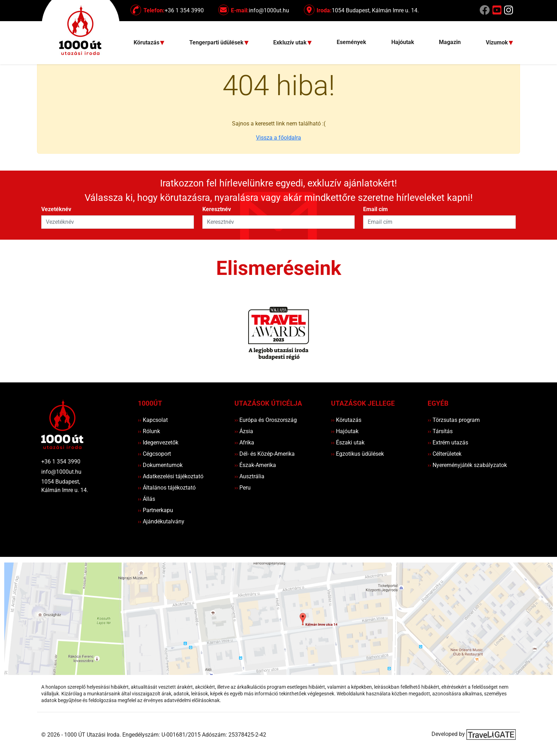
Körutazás (346, 420)
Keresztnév (217, 209)
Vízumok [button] (498, 43)
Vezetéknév (56, 209)
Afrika (244, 442)
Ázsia (244, 431)
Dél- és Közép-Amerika (265, 454)
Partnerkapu (155, 510)
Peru (243, 488)
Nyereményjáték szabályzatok (467, 465)
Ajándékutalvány (161, 521)
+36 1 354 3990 (61, 462)
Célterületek (445, 454)
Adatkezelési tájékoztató (171, 476)
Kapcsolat (153, 420)
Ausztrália (249, 476)
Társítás (440, 431)
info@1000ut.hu (61, 472)
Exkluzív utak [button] (291, 43)
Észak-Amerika (255, 465)
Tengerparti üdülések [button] (217, 43)
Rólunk (149, 431)
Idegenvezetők (158, 442)
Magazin (450, 42)
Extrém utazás (448, 442)
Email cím (375, 209)
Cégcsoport (154, 454)
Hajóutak (403, 42)
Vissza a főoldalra (278, 138)
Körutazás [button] (147, 43)
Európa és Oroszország (266, 420)
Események (351, 42)
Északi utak (348, 442)
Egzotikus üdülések (357, 454)
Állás (146, 499)
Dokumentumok (160, 465)
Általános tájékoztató (167, 488)
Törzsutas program (454, 420)
